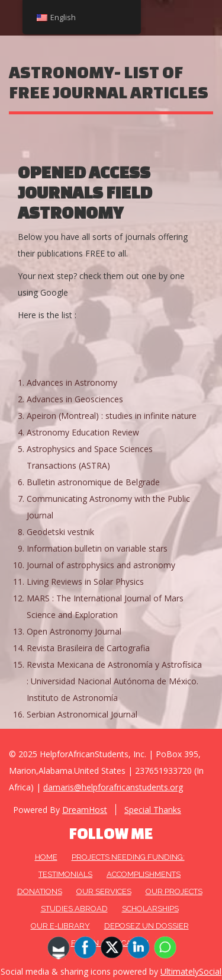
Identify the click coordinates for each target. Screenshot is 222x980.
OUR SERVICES (104, 891)
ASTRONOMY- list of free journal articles (109, 82)
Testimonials (65, 874)
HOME (46, 857)
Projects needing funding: (128, 857)
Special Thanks (153, 810)
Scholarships (150, 909)
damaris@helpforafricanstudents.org (113, 787)
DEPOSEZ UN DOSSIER (147, 926)
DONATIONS (40, 891)
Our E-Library (60, 926)
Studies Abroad (74, 909)
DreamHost (85, 810)
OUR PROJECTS (174, 891)
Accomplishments (144, 874)
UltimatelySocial (191, 971)
